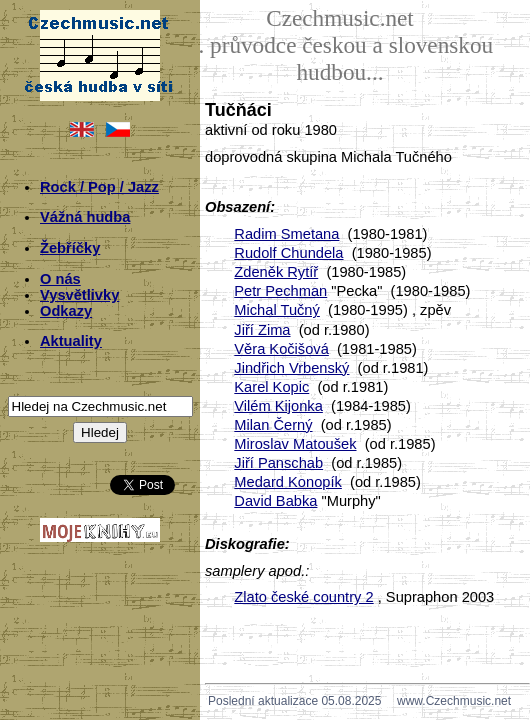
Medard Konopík (288, 482)
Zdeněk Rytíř (276, 272)
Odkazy (66, 311)
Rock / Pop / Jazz (99, 187)
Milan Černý (273, 425)
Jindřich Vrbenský (291, 368)
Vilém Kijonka (278, 406)
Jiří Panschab (278, 463)
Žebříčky (70, 248)
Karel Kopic (271, 387)
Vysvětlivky (79, 295)
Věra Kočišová (281, 349)
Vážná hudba (85, 217)
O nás (60, 279)
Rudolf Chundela (288, 253)
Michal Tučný (277, 310)
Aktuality (71, 341)
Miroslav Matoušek (295, 444)
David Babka (275, 501)
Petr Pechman (280, 291)
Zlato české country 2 (303, 597)
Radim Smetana (286, 234)
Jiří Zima (262, 330)
